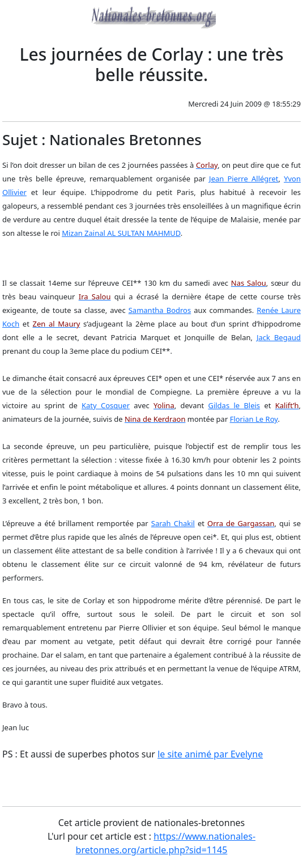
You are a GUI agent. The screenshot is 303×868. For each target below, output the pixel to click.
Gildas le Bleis (234, 405)
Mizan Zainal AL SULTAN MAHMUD (121, 233)
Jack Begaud (279, 337)
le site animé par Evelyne (210, 754)
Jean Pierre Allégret (244, 179)
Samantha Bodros (160, 310)
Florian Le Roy (254, 419)
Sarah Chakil (173, 523)
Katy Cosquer (106, 405)
